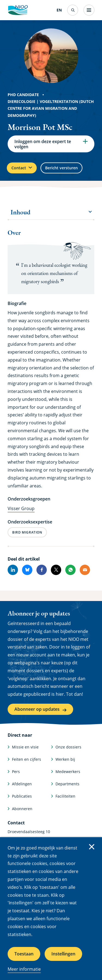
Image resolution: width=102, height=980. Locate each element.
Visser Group (21, 508)
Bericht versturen (61, 168)
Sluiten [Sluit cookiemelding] (92, 847)
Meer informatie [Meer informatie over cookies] (24, 969)
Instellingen (63, 954)
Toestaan (24, 954)
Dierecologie (21, 101)
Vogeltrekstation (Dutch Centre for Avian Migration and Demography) (51, 108)
